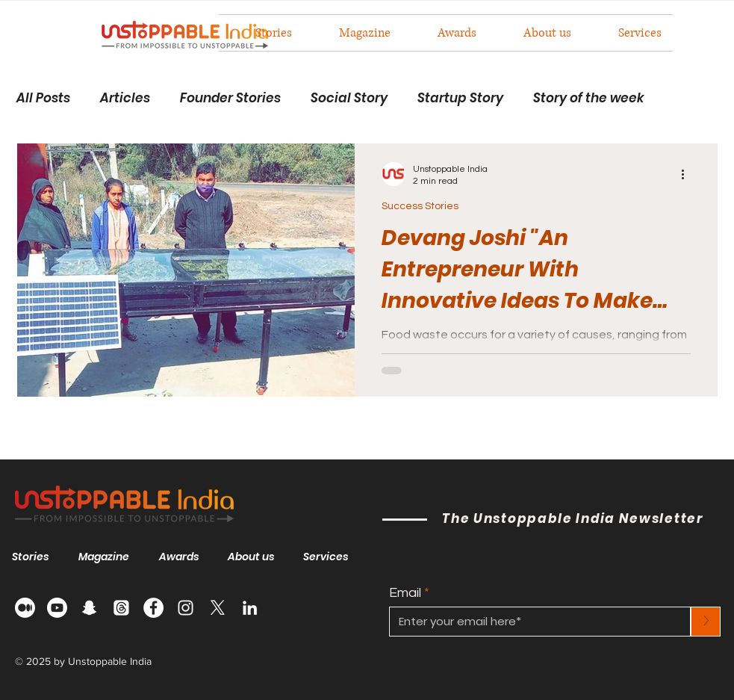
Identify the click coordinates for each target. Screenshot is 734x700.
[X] (218, 608)
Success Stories (420, 206)
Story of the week (589, 98)
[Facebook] (153, 608)
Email (405, 593)
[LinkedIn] (250, 608)
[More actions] (688, 174)
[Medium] (25, 608)
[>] (706, 622)
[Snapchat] (89, 608)
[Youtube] (57, 608)
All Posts (43, 98)
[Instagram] (186, 608)
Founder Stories (230, 98)
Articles (125, 98)
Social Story (349, 98)
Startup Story (460, 98)
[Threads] (121, 608)
